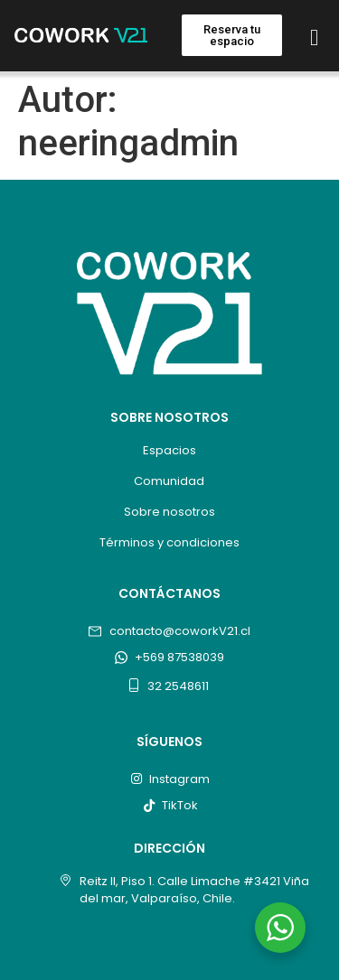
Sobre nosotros (169, 512)
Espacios (169, 450)
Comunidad (169, 481)
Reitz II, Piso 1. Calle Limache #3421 (180, 881)
